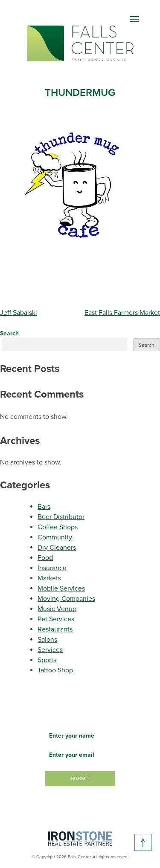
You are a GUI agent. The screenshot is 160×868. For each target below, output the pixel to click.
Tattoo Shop (55, 670)
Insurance (52, 568)
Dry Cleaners (57, 548)
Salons (47, 640)
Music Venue (57, 609)
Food (45, 558)
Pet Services (56, 619)
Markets (49, 578)
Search (9, 333)
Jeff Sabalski (19, 313)
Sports (47, 660)
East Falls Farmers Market (122, 313)
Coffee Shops (58, 527)
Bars (44, 507)
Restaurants (55, 629)
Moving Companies (66, 599)
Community (55, 537)
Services (50, 650)
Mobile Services (61, 588)
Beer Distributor (61, 517)
